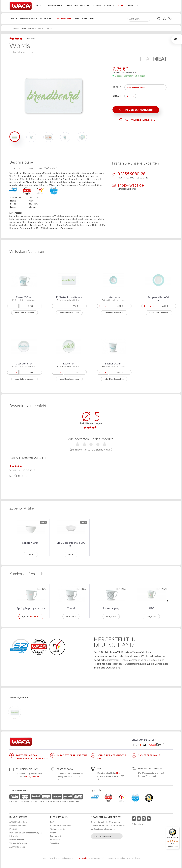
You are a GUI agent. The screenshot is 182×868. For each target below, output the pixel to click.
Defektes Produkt (17, 826)
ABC (151, 608)
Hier (118, 773)
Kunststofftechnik (78, 6)
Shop (121, 6)
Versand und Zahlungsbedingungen (26, 833)
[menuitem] (15, 18)
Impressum (55, 840)
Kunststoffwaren (104, 6)
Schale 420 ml (31, 543)
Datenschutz (56, 836)
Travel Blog (55, 843)
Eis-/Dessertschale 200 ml (71, 544)
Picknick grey (111, 608)
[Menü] (177, 829)
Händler (133, 6)
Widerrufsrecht (17, 840)
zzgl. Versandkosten (129, 72)
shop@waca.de (32, 777)
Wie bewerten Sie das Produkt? (91, 444)
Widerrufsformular (18, 843)
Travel (71, 608)
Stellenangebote (58, 829)
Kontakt (13, 829)
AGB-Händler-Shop (18, 822)
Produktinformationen (61, 826)
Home (40, 6)
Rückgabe (14, 836)
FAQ (52, 822)
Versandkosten (85, 858)
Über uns (54, 833)
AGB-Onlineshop (17, 847)
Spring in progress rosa (31, 608)
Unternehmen (55, 6)
